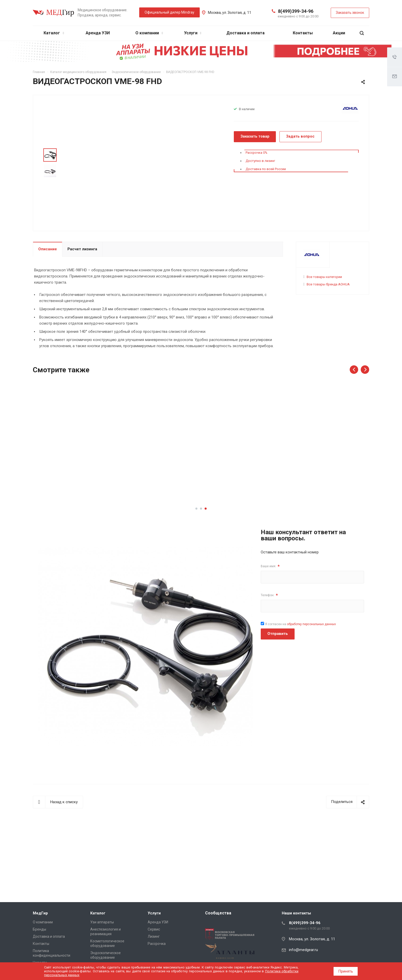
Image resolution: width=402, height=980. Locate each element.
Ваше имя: (270, 566)
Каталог (54, 33)
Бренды (39, 929)
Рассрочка (157, 944)
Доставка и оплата (245, 33)
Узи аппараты (102, 922)
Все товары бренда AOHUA (328, 284)
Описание (48, 249)
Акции (339, 33)
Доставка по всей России (266, 169)
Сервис (154, 929)
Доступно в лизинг (260, 161)
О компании (149, 33)
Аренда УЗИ (98, 33)
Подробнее (72, 483)
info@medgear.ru (303, 950)
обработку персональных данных (311, 624)
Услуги (193, 33)
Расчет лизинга (82, 249)
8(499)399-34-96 (296, 11)
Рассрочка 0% (257, 153)
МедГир (40, 913)
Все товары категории (324, 277)
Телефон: (269, 595)
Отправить (278, 634)
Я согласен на (300, 624)
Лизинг (154, 936)
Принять (346, 971)
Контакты (303, 33)
